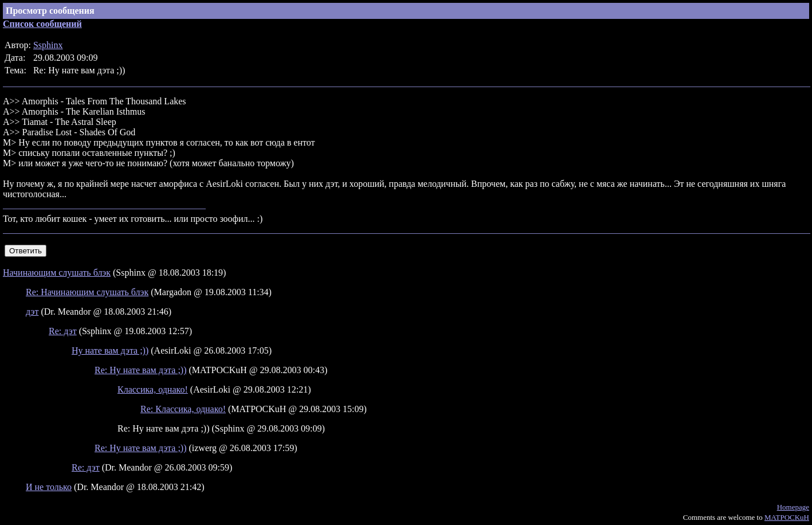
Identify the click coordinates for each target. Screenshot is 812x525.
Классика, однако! (153, 389)
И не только (49, 487)
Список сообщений (42, 24)
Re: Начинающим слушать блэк (87, 292)
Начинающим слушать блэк (57, 273)
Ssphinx (48, 45)
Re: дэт (63, 331)
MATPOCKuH (787, 517)
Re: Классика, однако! (183, 409)
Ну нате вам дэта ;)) (110, 350)
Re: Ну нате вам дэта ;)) (140, 370)
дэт (32, 312)
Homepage (793, 507)
